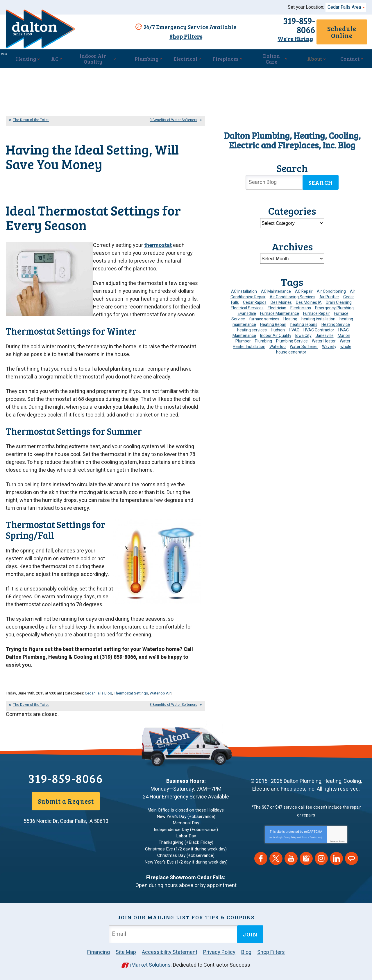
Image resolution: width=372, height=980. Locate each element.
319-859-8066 (269, 26)
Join (250, 934)
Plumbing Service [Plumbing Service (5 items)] (292, 338)
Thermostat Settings (131, 700)
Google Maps (306, 863)
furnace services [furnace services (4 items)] (264, 316)
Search (321, 180)
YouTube (291, 863)
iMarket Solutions (151, 964)
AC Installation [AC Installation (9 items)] (244, 289)
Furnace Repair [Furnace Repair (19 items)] (316, 311)
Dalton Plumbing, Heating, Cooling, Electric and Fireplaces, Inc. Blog (292, 137)
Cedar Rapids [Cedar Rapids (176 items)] (255, 300)
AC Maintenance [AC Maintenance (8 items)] (276, 289)
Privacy (333, 846)
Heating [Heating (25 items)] (290, 316)
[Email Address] (174, 934)
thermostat (158, 264)
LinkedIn (336, 863)
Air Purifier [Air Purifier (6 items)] (329, 294)
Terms (342, 846)
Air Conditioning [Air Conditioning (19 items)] (331, 289)
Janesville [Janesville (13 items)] (325, 333)
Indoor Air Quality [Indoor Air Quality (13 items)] (276, 333)
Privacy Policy (290, 842)
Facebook (261, 863)
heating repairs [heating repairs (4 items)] (304, 322)
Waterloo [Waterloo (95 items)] (278, 344)
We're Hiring (269, 35)
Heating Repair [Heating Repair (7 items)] (273, 322)
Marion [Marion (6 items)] (344, 333)
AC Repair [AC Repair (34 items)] (304, 289)
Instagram (321, 863)
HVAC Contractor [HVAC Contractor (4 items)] (319, 327)
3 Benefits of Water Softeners (174, 117)
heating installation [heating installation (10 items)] (318, 316)
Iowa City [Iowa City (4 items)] (303, 333)
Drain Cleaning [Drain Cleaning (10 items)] (339, 300)
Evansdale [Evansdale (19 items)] (247, 311)
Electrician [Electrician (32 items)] (277, 305)
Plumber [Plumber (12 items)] (243, 338)
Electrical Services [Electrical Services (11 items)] (247, 305)
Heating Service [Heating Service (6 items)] (336, 322)
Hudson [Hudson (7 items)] (278, 327)
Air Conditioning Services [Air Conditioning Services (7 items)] (293, 294)
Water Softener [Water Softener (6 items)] (304, 344)
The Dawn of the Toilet (31, 117)
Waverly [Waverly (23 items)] (329, 344)
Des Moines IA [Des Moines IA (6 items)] (309, 300)
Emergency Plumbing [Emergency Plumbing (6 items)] (334, 305)
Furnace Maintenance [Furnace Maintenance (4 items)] (280, 311)
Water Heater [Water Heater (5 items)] (324, 338)
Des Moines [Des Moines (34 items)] (281, 300)
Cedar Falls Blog (99, 700)
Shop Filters (183, 36)
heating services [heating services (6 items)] (252, 327)
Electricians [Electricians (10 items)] (301, 305)
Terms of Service (309, 842)
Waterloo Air (160, 700)
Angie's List (352, 863)
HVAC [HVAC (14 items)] (294, 327)
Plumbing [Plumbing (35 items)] (263, 338)
